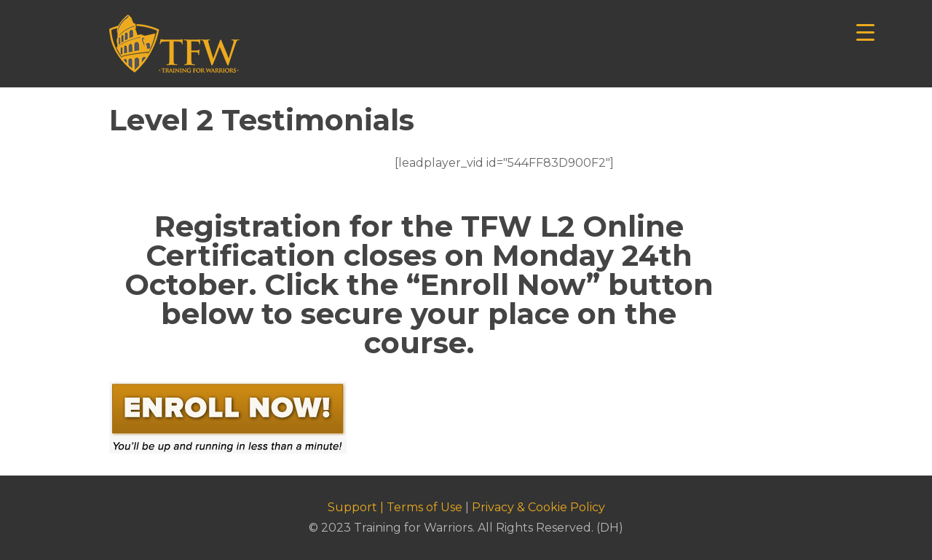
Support (352, 507)
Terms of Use (424, 507)
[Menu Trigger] (865, 31)
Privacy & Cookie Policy (538, 507)
